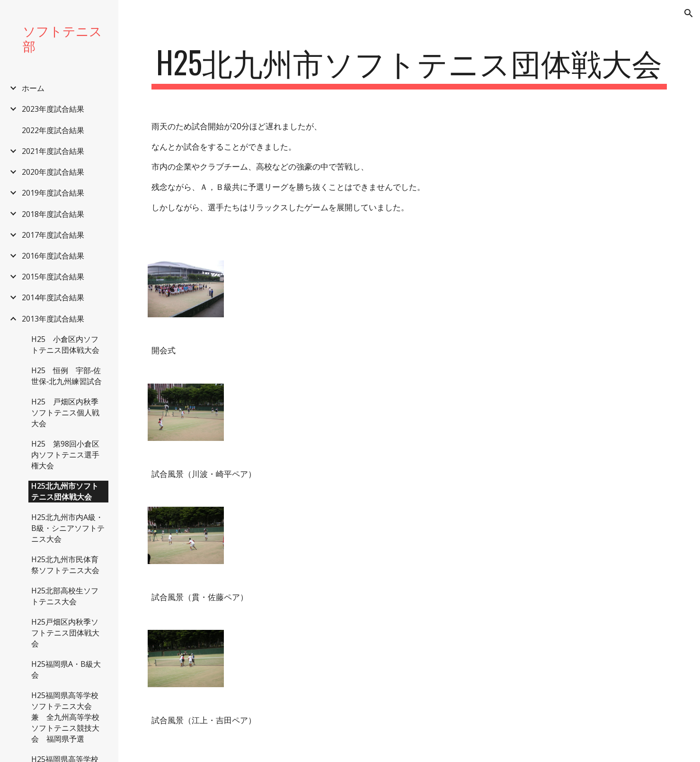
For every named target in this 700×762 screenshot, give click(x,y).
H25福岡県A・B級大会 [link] (66, 669)
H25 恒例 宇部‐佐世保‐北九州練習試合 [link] (66, 376)
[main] (409, 67)
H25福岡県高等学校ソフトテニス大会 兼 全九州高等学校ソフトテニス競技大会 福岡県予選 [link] (65, 717)
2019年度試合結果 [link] (53, 193)
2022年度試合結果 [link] (53, 130)
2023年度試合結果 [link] (53, 109)
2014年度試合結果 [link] (53, 297)
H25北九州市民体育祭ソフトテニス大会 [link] (65, 565)
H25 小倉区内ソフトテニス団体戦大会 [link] (65, 345)
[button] (689, 13)
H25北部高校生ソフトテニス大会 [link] (65, 596)
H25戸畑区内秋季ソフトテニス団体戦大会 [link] (65, 633)
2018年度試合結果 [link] (53, 214)
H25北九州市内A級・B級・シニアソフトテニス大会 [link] (68, 528)
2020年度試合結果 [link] (53, 172)
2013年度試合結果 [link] (53, 319)
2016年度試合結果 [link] (53, 256)
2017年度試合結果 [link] (53, 235)
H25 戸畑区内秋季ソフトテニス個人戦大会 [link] (65, 412)
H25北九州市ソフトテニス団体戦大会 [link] (65, 491)
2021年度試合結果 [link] (53, 151)
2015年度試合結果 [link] (53, 277)
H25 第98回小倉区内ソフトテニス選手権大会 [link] (65, 455)
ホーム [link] (33, 88)
